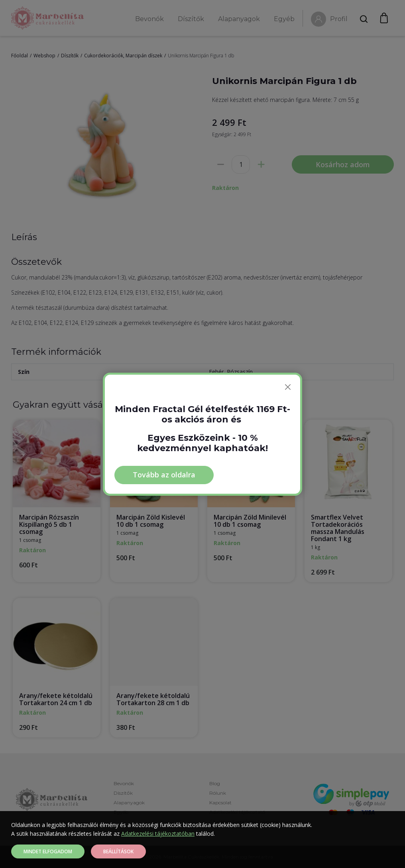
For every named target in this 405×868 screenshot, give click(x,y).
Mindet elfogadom (48, 851)
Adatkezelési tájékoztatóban (158, 834)
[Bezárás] (288, 387)
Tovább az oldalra (164, 475)
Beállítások (118, 851)
